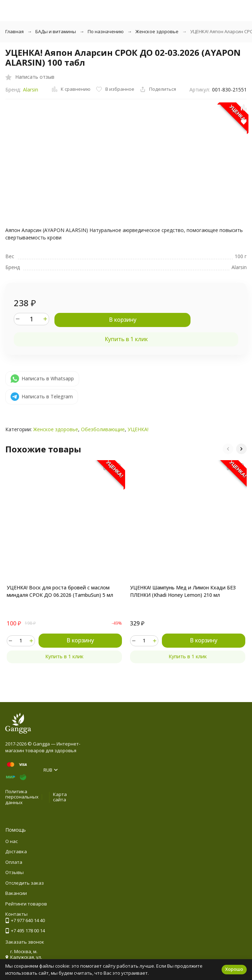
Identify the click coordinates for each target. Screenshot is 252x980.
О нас (11, 841)
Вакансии (16, 893)
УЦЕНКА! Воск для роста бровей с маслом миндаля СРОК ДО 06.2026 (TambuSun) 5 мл (60, 591)
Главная (14, 31)
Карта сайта (60, 797)
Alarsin (31, 90)
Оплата (14, 862)
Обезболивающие (103, 429)
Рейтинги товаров (26, 904)
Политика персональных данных (22, 797)
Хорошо (234, 969)
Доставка (16, 851)
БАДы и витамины (56, 31)
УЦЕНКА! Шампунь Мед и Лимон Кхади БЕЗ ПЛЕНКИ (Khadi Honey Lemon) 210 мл (183, 591)
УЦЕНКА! (138, 429)
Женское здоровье (157, 31)
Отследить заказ (25, 883)
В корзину (123, 320)
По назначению (106, 31)
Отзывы (14, 872)
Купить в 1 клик (126, 339)
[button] (228, 449)
